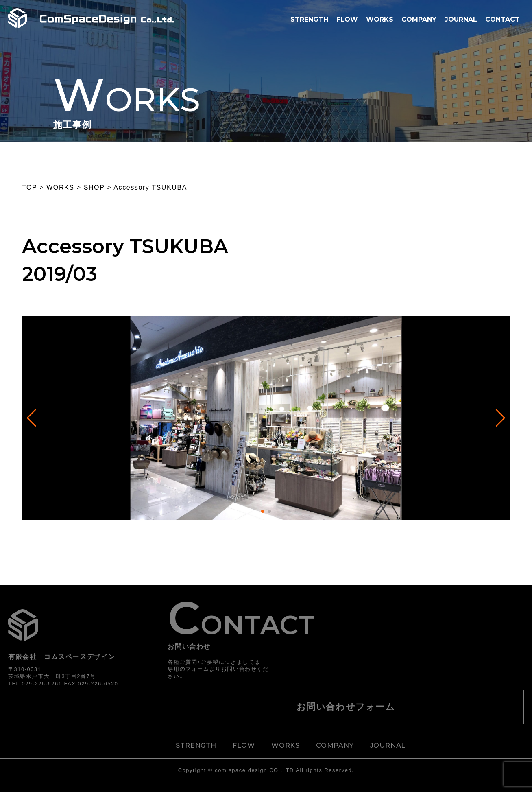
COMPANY (419, 19)
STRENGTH (309, 19)
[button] (263, 511)
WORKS (380, 19)
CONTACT (503, 19)
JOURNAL (461, 19)
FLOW (347, 19)
